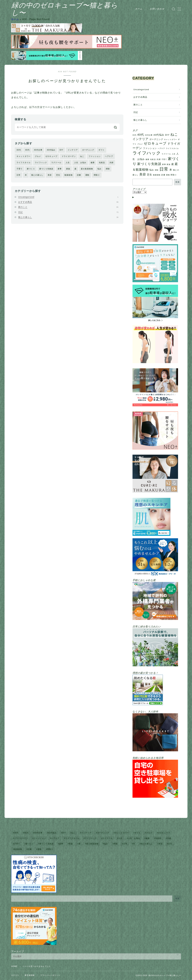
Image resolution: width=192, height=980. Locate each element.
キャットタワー (24, 156)
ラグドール (56, 163)
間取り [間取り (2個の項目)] (174, 175)
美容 (50, 175)
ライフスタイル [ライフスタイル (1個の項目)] (172, 148)
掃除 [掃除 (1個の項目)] (157, 170)
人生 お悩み (80, 163)
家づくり (31, 169)
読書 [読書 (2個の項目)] (163, 175)
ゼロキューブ (51, 156)
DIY (61, 150)
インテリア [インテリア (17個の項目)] (141, 139)
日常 (19, 175)
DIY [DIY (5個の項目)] (167, 135)
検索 (178, 182)
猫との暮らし (37, 175)
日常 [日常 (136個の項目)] (164, 169)
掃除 (108, 169)
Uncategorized (68, 197)
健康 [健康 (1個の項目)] (147, 159)
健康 (93, 163)
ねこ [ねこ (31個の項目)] (174, 134)
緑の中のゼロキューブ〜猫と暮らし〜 (74, 9)
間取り (97, 175)
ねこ (82, 156)
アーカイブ (18, 951)
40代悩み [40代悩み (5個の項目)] (159, 135)
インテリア (73, 150)
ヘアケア (109, 156)
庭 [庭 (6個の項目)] (173, 164)
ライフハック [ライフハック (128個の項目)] (147, 153)
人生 (68, 163)
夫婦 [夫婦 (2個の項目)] (158, 159)
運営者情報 (30, 975)
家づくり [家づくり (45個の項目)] (30, 844)
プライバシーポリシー (50, 975)
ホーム (139, 9)
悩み (99, 169)
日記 (68, 212)
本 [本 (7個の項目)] (171, 170)
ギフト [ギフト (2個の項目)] (138, 833)
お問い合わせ (157, 9)
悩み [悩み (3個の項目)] (152, 170)
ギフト (102, 150)
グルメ (38, 156)
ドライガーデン (69, 156)
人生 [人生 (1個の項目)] (174, 154)
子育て (20, 169)
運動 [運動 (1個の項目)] (168, 175)
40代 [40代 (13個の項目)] (141, 135)
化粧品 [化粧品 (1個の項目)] (153, 159)
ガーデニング (88, 150)
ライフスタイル (24, 163)
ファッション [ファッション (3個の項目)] (150, 148)
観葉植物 (69, 175)
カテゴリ (15, 975)
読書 (79, 175)
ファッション (95, 156)
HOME (14, 966)
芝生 (58, 175)
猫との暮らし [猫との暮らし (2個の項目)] (147, 844)
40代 (27, 150)
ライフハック (41, 163)
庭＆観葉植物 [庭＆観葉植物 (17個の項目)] (92, 844)
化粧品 (102, 163)
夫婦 (111, 163)
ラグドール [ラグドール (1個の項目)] (166, 154)
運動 (87, 175)
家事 (60, 169)
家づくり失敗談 (46, 169)
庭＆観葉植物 (87, 169)
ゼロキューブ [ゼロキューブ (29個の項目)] (155, 143)
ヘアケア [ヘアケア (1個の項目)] (161, 148)
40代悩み (51, 150)
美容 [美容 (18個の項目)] (143, 174)
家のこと (68, 207)
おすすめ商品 (68, 202)
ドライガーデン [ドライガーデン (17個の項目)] (21, 838)
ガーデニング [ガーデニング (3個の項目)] (156, 139)
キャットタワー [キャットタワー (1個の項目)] (171, 139)
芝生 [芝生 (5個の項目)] (150, 175)
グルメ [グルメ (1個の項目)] (140, 144)
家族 (68, 169)
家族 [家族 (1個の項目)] (168, 164)
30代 (19, 150)
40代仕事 (38, 150)
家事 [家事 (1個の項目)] (164, 164)
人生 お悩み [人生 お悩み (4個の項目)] (134, 838)
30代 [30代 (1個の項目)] (134, 135)
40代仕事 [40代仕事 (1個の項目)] (149, 135)
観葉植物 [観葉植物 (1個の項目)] (157, 175)
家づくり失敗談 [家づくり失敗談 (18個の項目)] (149, 164)
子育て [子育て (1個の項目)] (164, 159)
